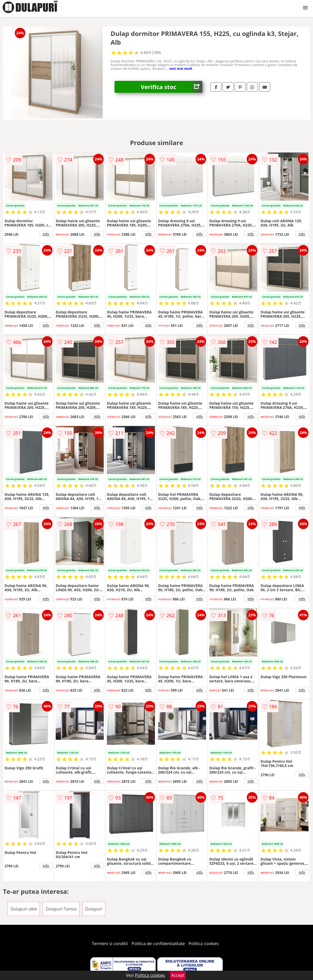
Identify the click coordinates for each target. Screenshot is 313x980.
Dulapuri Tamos (61, 909)
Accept (178, 975)
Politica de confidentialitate (158, 944)
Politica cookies (204, 944)
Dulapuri (94, 909)
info (46, 234)
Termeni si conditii (110, 944)
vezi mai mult (181, 68)
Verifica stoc (172, 87)
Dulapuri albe (24, 909)
